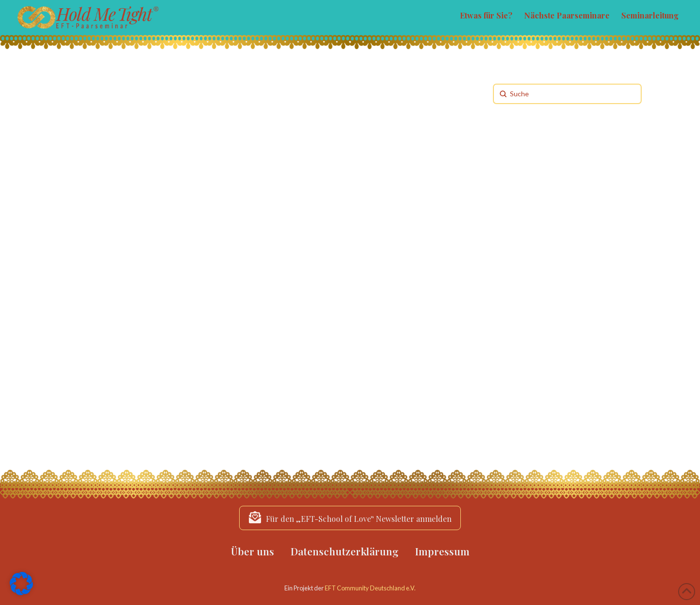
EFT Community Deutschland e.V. (370, 588)
